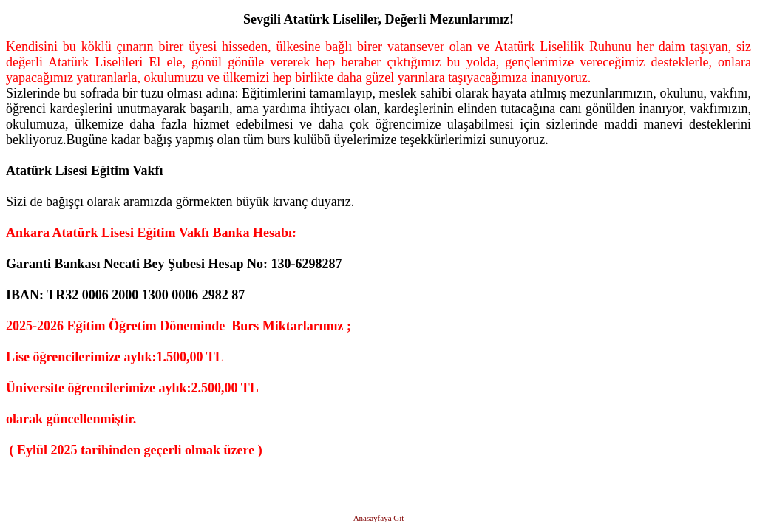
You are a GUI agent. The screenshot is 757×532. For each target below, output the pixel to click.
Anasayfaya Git (379, 518)
